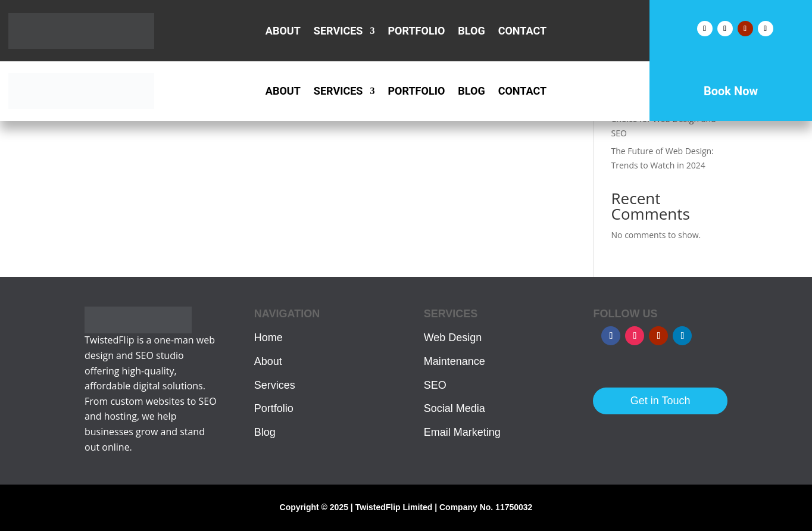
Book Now (731, 91)
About (283, 32)
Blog (471, 32)
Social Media (455, 408)
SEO (435, 385)
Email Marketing (462, 432)
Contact (522, 32)
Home (268, 338)
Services (338, 32)
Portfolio (416, 32)
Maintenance (455, 361)
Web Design (453, 338)
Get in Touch (660, 401)
